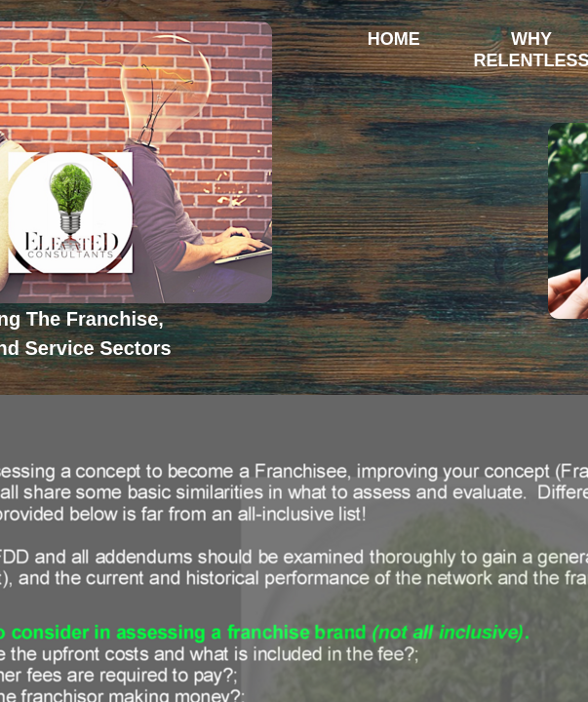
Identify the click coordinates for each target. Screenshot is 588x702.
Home (394, 39)
